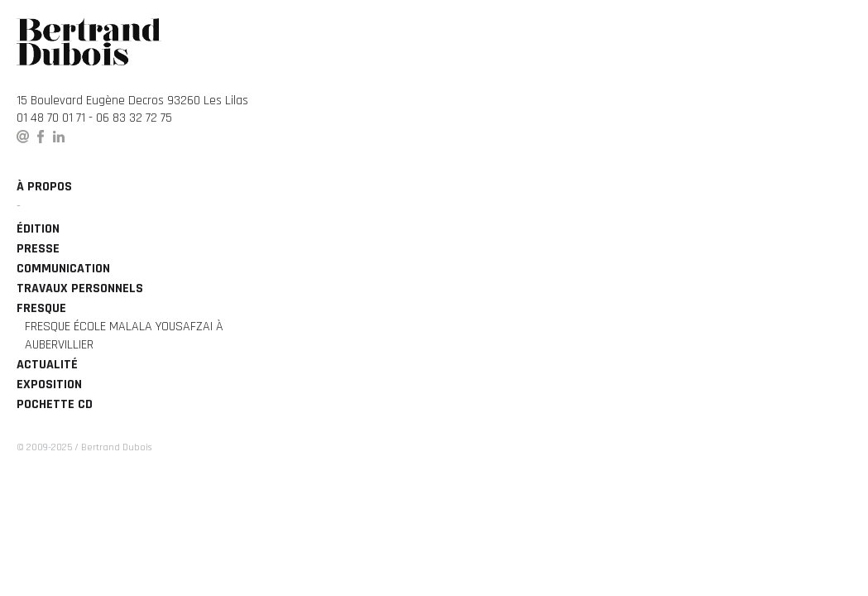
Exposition (49, 385)
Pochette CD (55, 404)
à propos (44, 187)
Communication (63, 269)
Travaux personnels (80, 288)
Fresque (41, 308)
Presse (38, 249)
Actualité (47, 365)
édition (38, 229)
